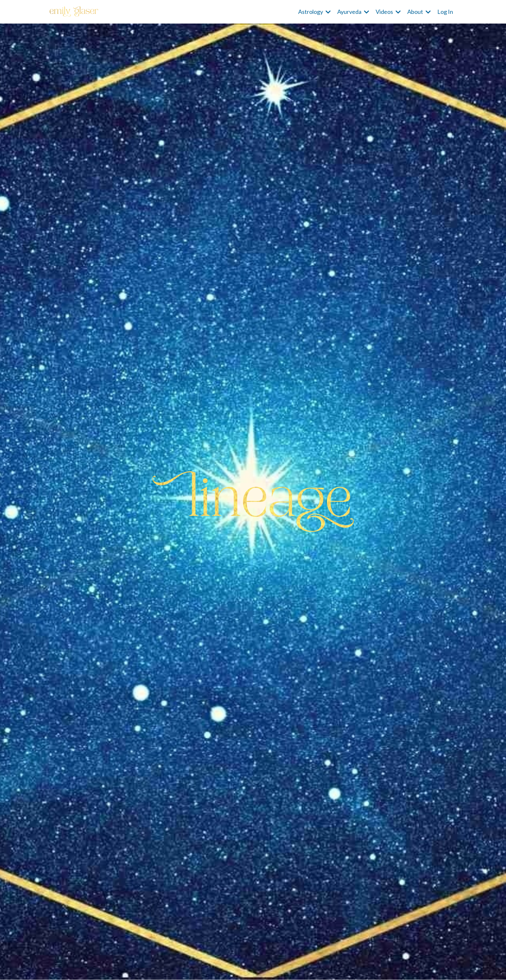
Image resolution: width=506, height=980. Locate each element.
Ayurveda (353, 12)
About (419, 12)
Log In (445, 12)
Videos (388, 12)
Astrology (314, 12)
